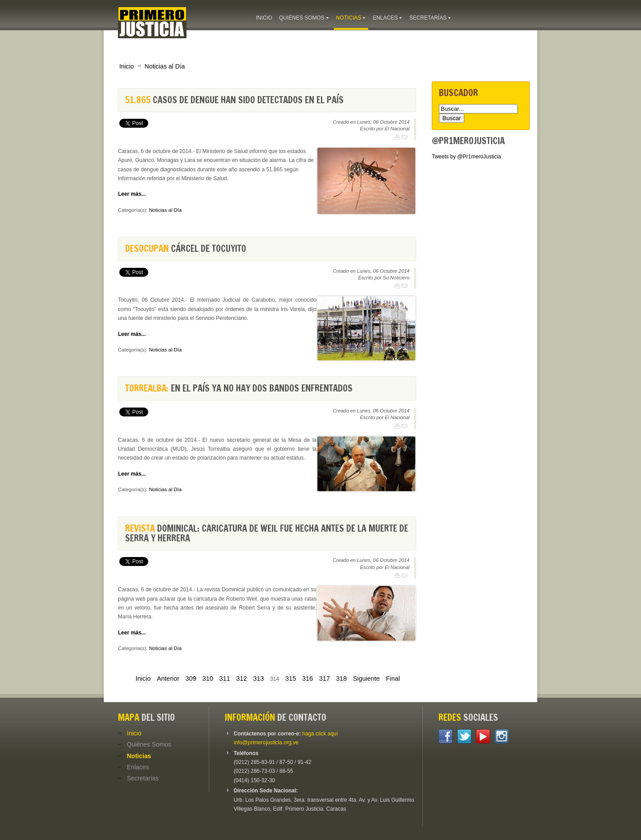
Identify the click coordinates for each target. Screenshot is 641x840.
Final (393, 678)
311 (225, 678)
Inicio (127, 66)
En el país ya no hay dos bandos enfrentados (239, 388)
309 (191, 678)
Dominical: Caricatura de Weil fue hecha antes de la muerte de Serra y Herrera (267, 533)
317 (325, 678)
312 (242, 678)
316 (308, 678)
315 (291, 678)
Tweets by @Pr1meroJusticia (467, 157)
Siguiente (366, 678)
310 (208, 678)
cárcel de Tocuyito (186, 248)
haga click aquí (320, 734)
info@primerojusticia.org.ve (266, 743)
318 (341, 678)
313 (259, 678)
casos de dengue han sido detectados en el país (234, 100)
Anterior (168, 678)
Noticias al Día (165, 66)
